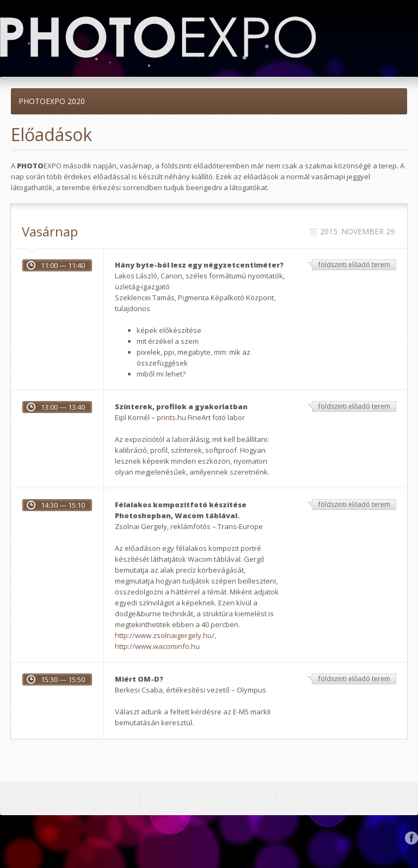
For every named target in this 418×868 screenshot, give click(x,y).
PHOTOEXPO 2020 (52, 101)
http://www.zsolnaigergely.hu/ (165, 635)
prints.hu (171, 417)
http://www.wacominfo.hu (157, 646)
